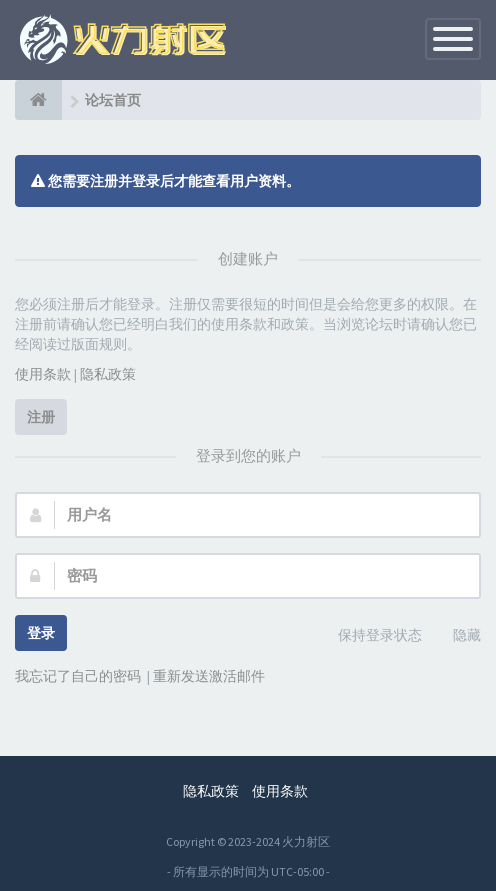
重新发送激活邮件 (209, 676)
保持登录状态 (369, 636)
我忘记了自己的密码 (78, 676)
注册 (41, 417)
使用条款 (43, 374)
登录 (41, 633)
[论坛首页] (38, 100)
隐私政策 (108, 374)
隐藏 (456, 636)
